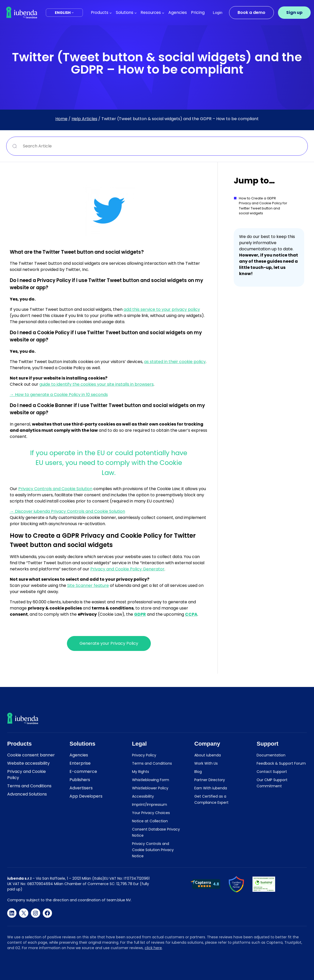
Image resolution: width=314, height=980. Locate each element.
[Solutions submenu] (136, 12)
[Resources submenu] (163, 12)
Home (61, 119)
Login (218, 12)
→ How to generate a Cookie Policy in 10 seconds (59, 395)
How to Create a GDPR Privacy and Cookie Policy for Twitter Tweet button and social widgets (263, 206)
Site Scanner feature (88, 585)
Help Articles (84, 119)
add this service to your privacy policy (162, 309)
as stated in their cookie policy (175, 362)
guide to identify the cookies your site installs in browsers (97, 384)
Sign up (294, 12)
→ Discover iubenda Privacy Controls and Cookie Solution (67, 511)
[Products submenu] (111, 12)
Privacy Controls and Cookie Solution (55, 489)
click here (153, 948)
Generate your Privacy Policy (109, 643)
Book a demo (251, 12)
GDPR (140, 614)
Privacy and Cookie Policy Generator (127, 569)
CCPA (191, 614)
